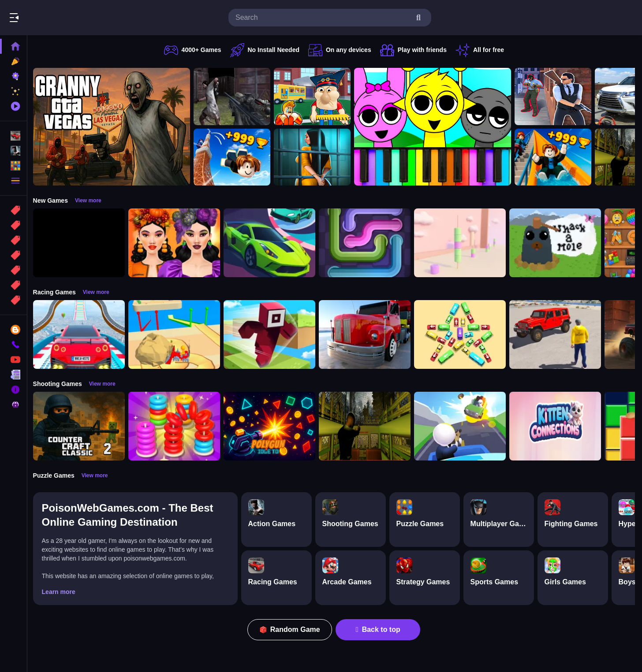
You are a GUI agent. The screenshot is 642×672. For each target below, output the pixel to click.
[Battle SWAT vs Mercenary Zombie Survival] (234, 97)
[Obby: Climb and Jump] (234, 157)
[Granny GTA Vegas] (114, 127)
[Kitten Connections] (557, 426)
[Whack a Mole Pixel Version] (557, 243)
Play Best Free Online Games (56, 18)
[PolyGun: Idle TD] (272, 426)
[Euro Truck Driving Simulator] (367, 334)
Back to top (379, 629)
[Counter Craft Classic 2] (81, 426)
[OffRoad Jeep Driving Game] (557, 334)
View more (90, 200)
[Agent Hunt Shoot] (555, 97)
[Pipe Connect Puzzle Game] (367, 243)
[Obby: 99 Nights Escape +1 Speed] (81, 243)
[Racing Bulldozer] (176, 334)
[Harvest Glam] (176, 243)
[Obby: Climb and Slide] (555, 157)
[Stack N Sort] (176, 426)
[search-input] (323, 18)
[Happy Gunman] (462, 426)
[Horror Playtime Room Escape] (314, 157)
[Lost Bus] (367, 426)
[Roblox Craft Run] (272, 334)
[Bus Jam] (462, 334)
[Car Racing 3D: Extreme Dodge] (272, 243)
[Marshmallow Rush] (462, 243)
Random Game (291, 629)
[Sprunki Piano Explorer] (435, 127)
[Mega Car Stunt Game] (81, 334)
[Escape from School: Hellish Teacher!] (314, 97)
